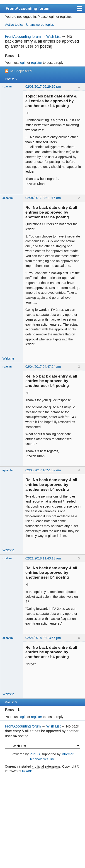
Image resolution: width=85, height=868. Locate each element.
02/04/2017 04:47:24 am (43, 367)
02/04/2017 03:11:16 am (43, 198)
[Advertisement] (42, 821)
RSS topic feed (21, 71)
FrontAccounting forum (28, 8)
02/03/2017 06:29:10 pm (43, 87)
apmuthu (8, 198)
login (23, 63)
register (36, 63)
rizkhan (7, 87)
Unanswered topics (40, 25)
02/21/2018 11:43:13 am (43, 558)
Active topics (14, 25)
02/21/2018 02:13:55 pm (43, 638)
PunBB (35, 754)
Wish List (53, 37)
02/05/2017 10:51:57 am (43, 470)
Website (8, 358)
